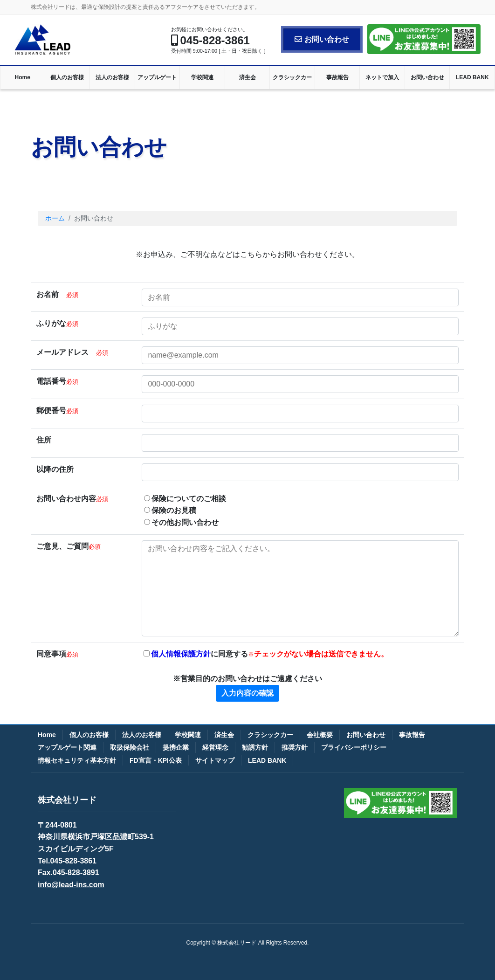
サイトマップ (215, 760)
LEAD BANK (267, 760)
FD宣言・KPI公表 (156, 760)
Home (47, 735)
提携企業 (176, 747)
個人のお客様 (89, 735)
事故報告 (412, 735)
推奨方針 (295, 747)
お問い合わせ (322, 39)
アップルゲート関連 (67, 747)
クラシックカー (270, 735)
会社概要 (320, 735)
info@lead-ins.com (71, 885)
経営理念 (215, 747)
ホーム (55, 218)
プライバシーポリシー (354, 747)
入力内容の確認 (247, 693)
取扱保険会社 (130, 747)
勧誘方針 (255, 747)
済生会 (224, 735)
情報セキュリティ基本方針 (77, 760)
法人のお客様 (142, 735)
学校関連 (188, 735)
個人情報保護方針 (181, 654)
